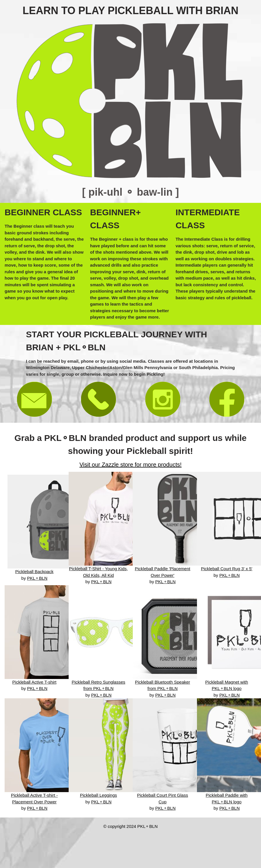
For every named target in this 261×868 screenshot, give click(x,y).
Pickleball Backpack (34, 572)
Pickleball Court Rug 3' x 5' (227, 569)
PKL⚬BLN (37, 578)
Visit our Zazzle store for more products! (130, 465)
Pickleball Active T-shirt (34, 682)
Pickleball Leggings (98, 795)
